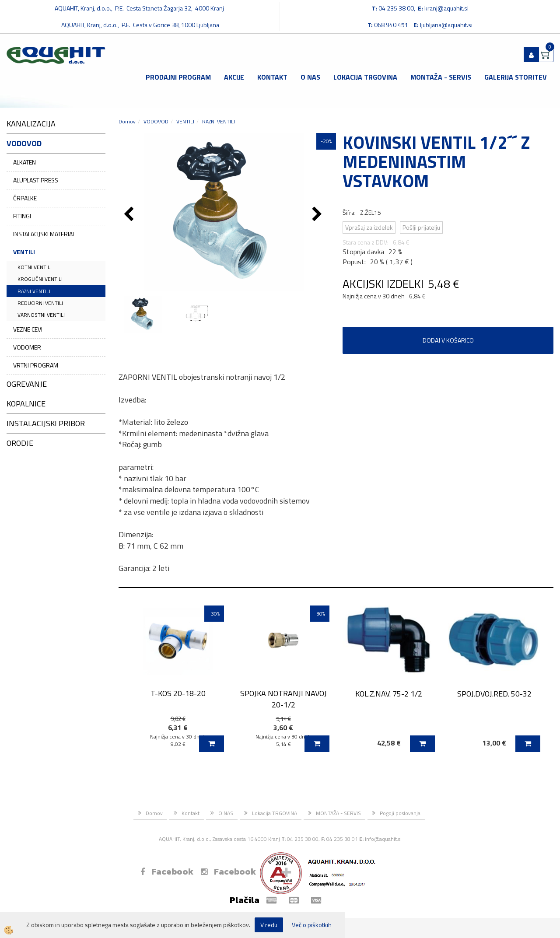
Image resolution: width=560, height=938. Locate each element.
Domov (127, 121)
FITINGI (22, 216)
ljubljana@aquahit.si (446, 25)
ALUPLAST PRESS (36, 180)
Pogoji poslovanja (400, 813)
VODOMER (27, 347)
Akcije (234, 77)
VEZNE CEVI (28, 329)
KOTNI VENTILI (35, 267)
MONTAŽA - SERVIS (441, 77)
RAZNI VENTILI (34, 291)
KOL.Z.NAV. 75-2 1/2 (389, 694)
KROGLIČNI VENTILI (40, 279)
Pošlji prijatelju (421, 227)
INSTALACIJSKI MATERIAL (44, 234)
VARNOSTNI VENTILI (41, 315)
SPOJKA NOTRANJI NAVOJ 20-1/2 (283, 699)
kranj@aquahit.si (446, 8)
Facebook (167, 871)
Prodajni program (178, 77)
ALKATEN (24, 162)
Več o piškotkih (312, 925)
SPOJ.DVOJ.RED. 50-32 (494, 694)
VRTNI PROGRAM (36, 365)
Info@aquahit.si (383, 839)
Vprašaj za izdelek (369, 227)
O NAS (310, 77)
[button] (318, 215)
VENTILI (24, 252)
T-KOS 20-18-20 (178, 693)
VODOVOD (156, 121)
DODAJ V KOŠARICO (448, 340)
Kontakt (272, 77)
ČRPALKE (25, 198)
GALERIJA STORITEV (516, 77)
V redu (269, 925)
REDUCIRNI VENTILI (40, 303)
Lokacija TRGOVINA (365, 77)
